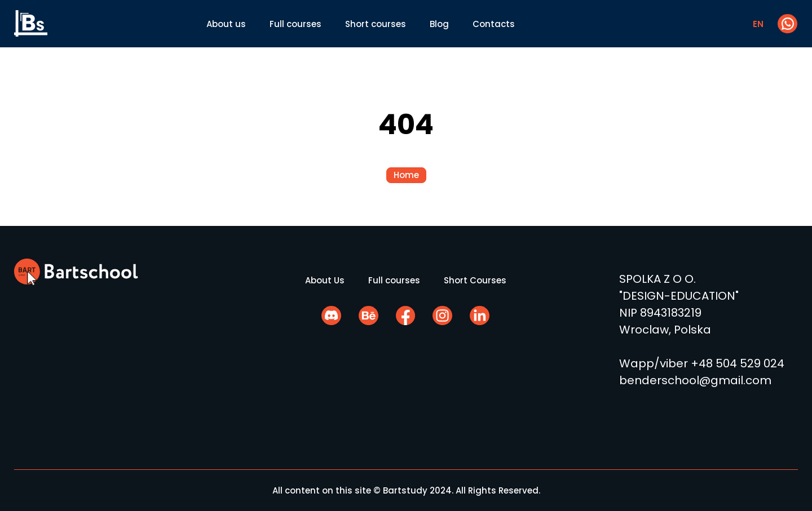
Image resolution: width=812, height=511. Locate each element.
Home (406, 175)
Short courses (376, 24)
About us (226, 24)
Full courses (295, 24)
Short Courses (475, 280)
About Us (325, 280)
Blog (439, 24)
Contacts (494, 24)
